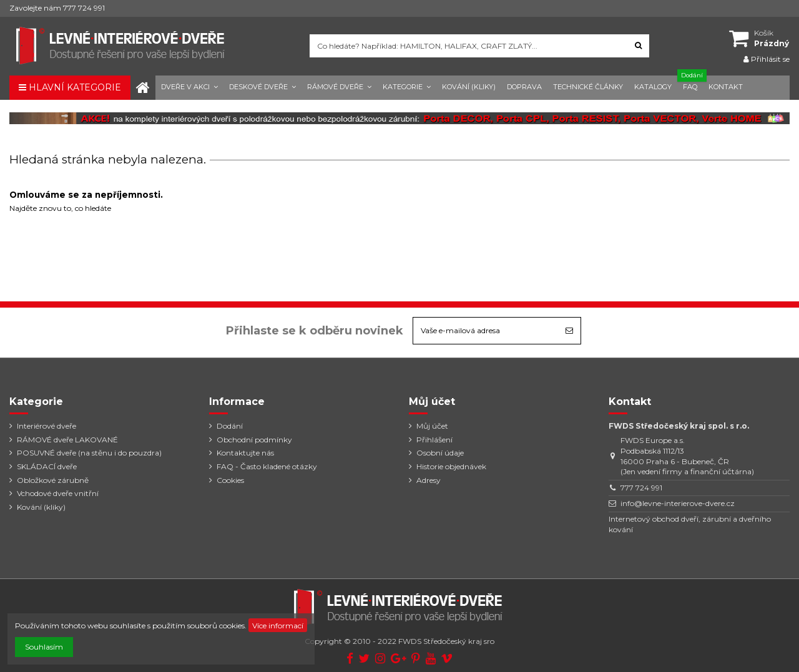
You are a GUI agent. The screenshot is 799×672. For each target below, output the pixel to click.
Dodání (230, 426)
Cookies (230, 480)
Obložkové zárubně (53, 480)
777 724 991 (641, 488)
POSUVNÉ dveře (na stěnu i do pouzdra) (89, 453)
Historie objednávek (451, 466)
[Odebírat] (569, 331)
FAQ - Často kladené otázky (267, 466)
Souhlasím (44, 647)
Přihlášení (434, 440)
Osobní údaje (440, 453)
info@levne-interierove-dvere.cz (678, 503)
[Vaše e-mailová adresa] (486, 331)
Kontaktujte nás (245, 453)
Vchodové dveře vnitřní (58, 493)
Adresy (429, 480)
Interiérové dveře (47, 426)
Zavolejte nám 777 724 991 (57, 8)
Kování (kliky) (41, 507)
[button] (189, 88)
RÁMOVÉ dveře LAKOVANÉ (67, 440)
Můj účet (432, 426)
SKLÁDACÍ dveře (47, 466)
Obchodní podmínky (254, 440)
